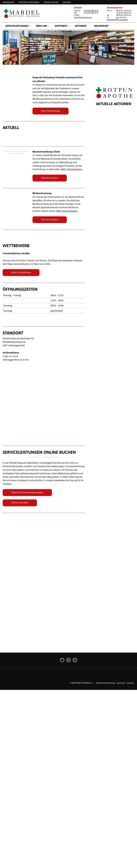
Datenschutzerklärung (105, 683)
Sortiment (61, 26)
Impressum (121, 683)
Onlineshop (101, 26)
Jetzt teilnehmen (21, 272)
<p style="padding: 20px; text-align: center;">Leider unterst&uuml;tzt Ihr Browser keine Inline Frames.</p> (115, 374)
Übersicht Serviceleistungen (27, 493)
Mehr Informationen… (72, 169)
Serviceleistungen (17, 26)
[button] (62, 660)
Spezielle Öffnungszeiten (117, 20)
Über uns (41, 26)
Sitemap (130, 683)
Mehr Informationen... (67, 211)
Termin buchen (50, 178)
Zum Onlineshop (51, 111)
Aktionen (81, 26)
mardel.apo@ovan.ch (83, 17)
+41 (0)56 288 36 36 (91, 11)
